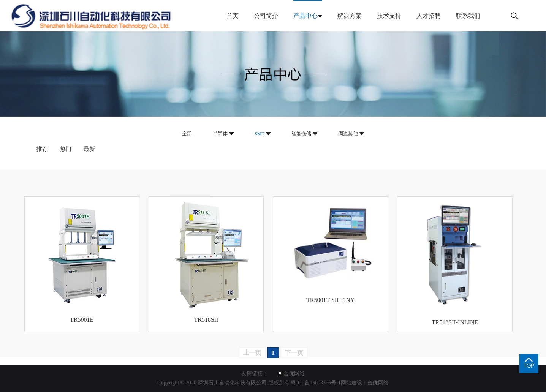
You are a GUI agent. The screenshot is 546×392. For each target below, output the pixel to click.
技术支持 (389, 16)
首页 (233, 16)
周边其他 (348, 134)
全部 (187, 134)
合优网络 (294, 374)
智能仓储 (301, 134)
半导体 (220, 134)
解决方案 (350, 16)
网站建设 (351, 383)
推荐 (42, 149)
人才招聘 (429, 16)
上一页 (252, 353)
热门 (66, 149)
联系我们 (468, 16)
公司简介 (266, 16)
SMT (260, 134)
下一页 (294, 353)
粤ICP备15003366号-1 (316, 383)
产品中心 (305, 16)
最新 (89, 149)
